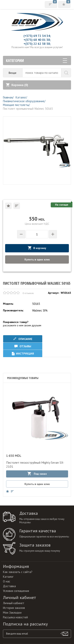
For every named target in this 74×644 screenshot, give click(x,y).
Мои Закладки (12, 613)
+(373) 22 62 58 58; (37, 44)
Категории (37, 60)
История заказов (14, 608)
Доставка (9, 586)
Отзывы (23, 346)
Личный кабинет (14, 603)
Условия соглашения (16, 591)
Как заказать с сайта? (18, 572)
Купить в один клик (37, 259)
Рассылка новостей (15, 617)
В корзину (37, 248)
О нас (7, 581)
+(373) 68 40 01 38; (37, 40)
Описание (23, 339)
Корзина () (17, 85)
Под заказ (37, 474)
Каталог (8, 577)
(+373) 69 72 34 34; (37, 36)
